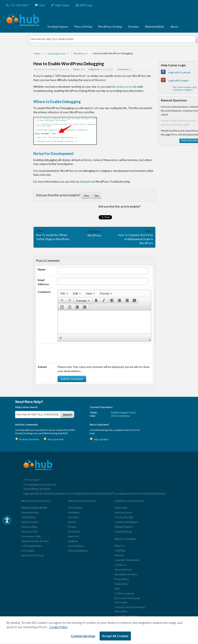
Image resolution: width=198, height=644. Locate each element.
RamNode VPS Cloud (32, 555)
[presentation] (64, 294)
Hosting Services (30, 512)
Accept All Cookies (115, 636)
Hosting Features (58, 27)
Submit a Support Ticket (123, 412)
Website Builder (155, 27)
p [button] (61, 338)
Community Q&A (124, 517)
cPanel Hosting (76, 546)
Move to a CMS (29, 532)
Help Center (60, 5)
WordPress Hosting (110, 27)
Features (119, 555)
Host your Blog (29, 527)
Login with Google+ (179, 80)
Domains (133, 27)
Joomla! (72, 522)
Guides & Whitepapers (126, 522)
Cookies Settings (123, 532)
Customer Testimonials (127, 560)
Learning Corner (123, 512)
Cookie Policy (122, 584)
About (174, 27)
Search (67, 415)
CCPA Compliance (124, 593)
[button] (62, 300)
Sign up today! (101, 439)
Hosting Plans (29, 517)
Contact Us (120, 565)
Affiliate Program (124, 527)
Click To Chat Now (120, 416)
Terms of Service (123, 570)
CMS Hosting (75, 508)
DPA (117, 589)
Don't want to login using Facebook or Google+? (185, 88)
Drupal (72, 527)
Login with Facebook (179, 72)
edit (96, 108)
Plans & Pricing (83, 27)
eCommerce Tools (31, 536)
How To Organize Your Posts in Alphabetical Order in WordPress (136, 239)
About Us (119, 546)
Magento (73, 541)
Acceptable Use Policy (126, 574)
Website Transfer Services (35, 541)
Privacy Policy (122, 579)
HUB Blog (120, 550)
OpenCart (73, 536)
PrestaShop (74, 532)
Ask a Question (56, 439)
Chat (40, 5)
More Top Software (78, 551)
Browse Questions (29, 439)
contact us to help (126, 87)
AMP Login (84, 5)
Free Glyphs (28, 551)
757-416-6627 (18, 5)
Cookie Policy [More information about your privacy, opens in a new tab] (58, 627)
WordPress (94, 235)
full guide (86, 182)
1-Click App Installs (31, 546)
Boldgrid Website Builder (34, 508)
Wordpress (74, 512)
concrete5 (73, 517)
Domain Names (30, 522)
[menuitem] (64, 294)
